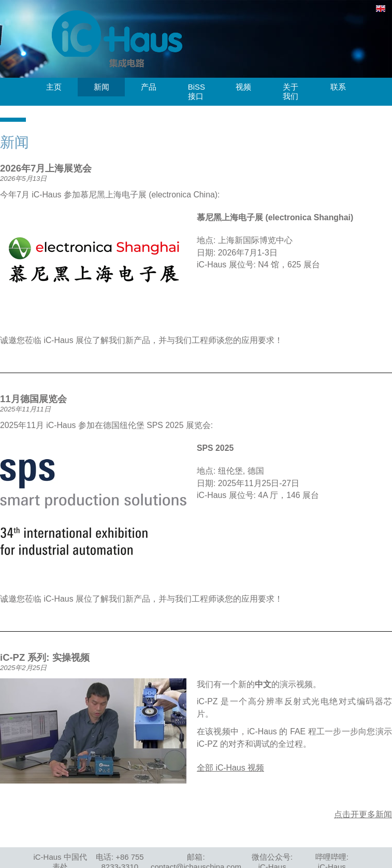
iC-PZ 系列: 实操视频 (45, 657)
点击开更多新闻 (363, 814)
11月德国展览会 (33, 399)
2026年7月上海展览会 (46, 168)
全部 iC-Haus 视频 (230, 768)
